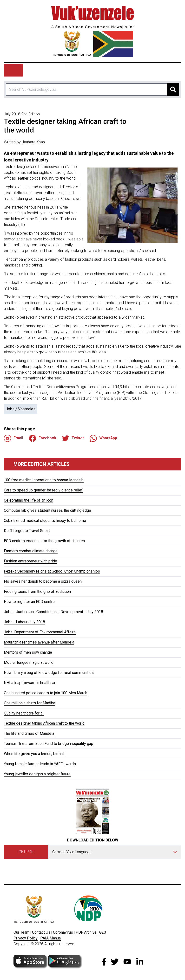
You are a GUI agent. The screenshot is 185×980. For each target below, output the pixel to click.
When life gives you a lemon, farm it (34, 754)
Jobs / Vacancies (21, 409)
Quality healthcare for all (24, 713)
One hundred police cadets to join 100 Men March (46, 693)
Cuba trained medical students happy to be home (45, 521)
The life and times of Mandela (29, 733)
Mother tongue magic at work (28, 662)
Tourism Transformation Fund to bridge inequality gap (49, 744)
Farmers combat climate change (31, 551)
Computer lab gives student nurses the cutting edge (47, 510)
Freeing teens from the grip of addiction (37, 591)
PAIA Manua (50, 938)
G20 (103, 932)
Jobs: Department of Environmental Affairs (40, 632)
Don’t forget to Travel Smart (27, 531)
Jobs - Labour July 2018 (24, 622)
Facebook (43, 438)
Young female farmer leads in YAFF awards (40, 764)
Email (13, 438)
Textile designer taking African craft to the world (44, 723)
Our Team (21, 932)
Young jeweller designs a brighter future (37, 774)
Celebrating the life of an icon (29, 500)
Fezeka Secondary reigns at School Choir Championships (52, 571)
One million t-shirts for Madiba (30, 703)
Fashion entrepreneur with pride (30, 561)
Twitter (73, 438)
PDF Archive (86, 932)
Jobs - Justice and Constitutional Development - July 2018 (53, 612)
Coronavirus (63, 932)
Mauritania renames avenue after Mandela (39, 642)
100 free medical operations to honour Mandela (44, 480)
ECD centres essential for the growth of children (44, 541)
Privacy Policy (26, 938)
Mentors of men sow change (28, 652)
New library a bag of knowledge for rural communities (49, 673)
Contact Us (41, 932)
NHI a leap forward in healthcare (31, 683)
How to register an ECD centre (29, 602)
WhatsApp (103, 438)
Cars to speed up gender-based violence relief (43, 490)
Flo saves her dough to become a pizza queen (43, 581)
